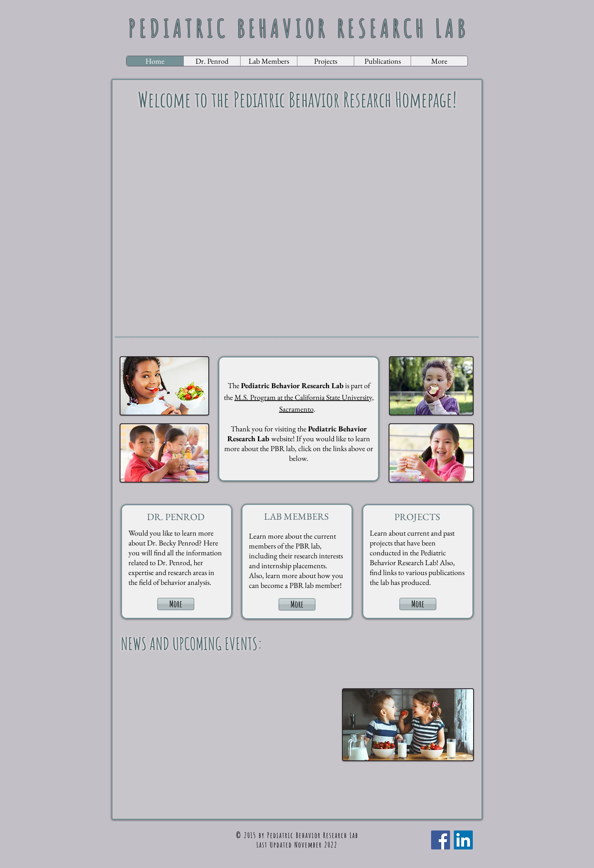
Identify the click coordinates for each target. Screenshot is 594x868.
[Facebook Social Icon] (441, 840)
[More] (176, 604)
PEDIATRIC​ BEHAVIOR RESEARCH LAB (299, 28)
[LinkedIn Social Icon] (463, 840)
